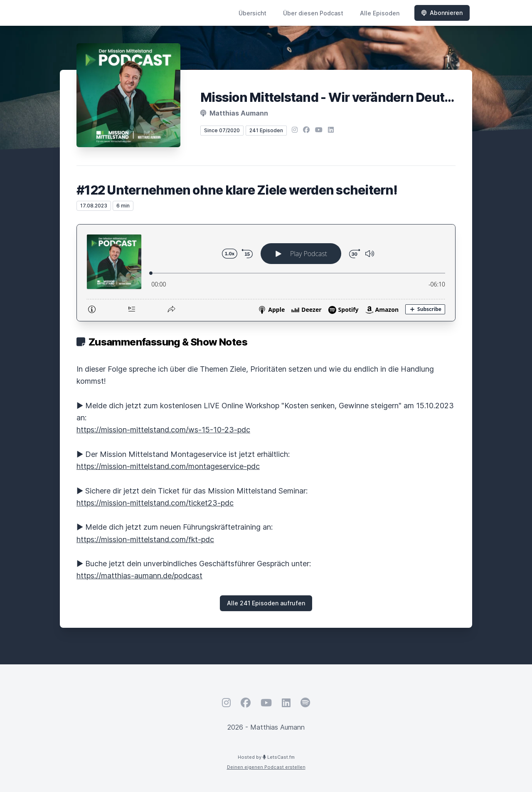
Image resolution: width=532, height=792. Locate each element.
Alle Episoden (380, 13)
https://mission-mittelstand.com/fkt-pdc (145, 539)
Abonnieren (442, 13)
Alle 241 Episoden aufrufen (266, 603)
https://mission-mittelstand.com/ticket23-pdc (155, 503)
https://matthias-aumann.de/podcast (139, 576)
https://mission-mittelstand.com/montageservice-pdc (168, 466)
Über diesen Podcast (313, 13)
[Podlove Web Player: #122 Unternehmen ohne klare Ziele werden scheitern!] (266, 273)
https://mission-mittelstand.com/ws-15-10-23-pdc (163, 430)
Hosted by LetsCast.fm (266, 757)
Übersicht (252, 13)
